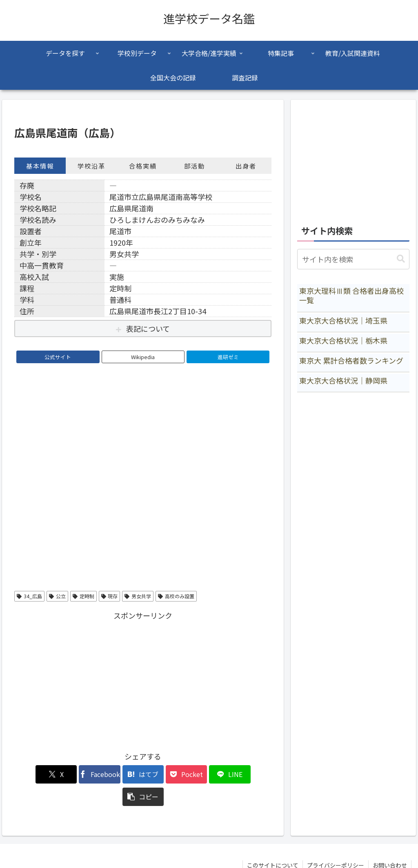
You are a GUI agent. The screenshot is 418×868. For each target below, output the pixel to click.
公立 (57, 596)
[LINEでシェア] (208, 774)
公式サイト (58, 357)
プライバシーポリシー (336, 843)
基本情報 (40, 166)
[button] (251, 774)
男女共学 (138, 596)
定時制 (83, 596)
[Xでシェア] (35, 774)
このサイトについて (273, 843)
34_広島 (29, 596)
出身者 (246, 166)
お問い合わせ (390, 843)
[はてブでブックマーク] (121, 774)
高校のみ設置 (176, 596)
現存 (110, 596)
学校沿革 (91, 166)
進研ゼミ (228, 357)
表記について (148, 329)
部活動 (195, 166)
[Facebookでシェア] (78, 774)
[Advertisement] (143, 679)
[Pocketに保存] (165, 774)
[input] (353, 259)
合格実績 (143, 166)
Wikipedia (143, 357)
